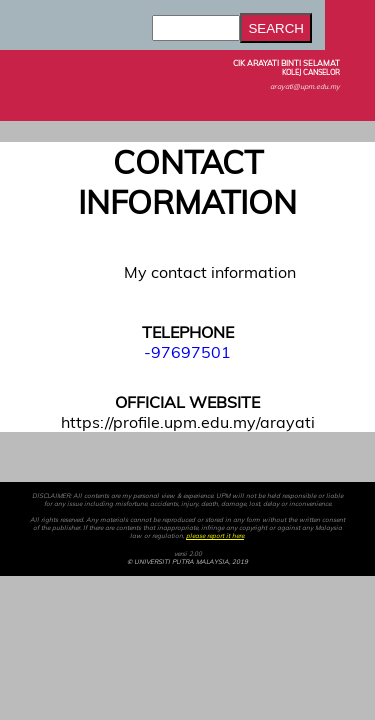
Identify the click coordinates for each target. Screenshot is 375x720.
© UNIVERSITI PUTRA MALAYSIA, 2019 (187, 562)
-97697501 (187, 352)
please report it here (215, 536)
